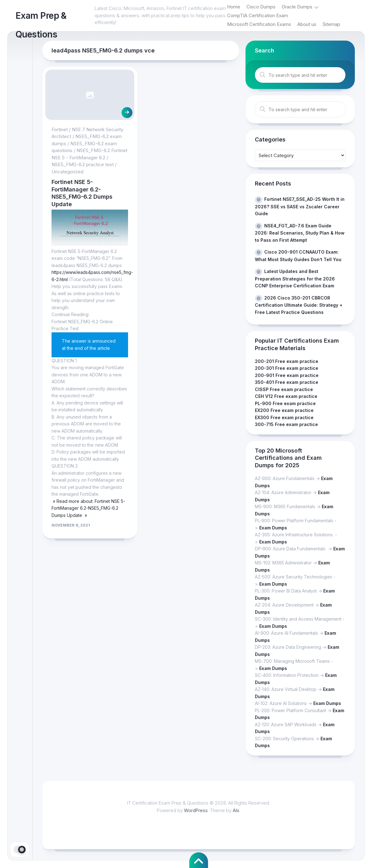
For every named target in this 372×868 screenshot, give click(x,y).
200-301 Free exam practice (287, 368)
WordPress (196, 810)
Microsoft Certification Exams (259, 24)
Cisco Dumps (261, 7)
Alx (236, 810)
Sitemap (331, 24)
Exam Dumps (273, 528)
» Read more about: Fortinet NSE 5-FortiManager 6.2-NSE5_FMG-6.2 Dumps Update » (88, 508)
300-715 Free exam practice (286, 424)
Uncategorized (67, 172)
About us (307, 24)
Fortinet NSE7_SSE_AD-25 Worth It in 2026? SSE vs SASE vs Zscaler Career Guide (300, 206)
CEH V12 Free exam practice (286, 396)
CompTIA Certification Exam (258, 15)
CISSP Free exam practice (284, 389)
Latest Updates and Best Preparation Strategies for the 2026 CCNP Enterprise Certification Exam (295, 278)
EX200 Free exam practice (284, 410)
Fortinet (60, 129)
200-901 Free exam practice (287, 375)
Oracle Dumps (297, 7)
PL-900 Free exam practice (285, 403)
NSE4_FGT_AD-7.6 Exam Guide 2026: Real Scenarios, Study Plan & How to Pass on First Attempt (300, 233)
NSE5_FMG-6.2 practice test (83, 164)
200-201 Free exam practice (287, 361)
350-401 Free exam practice (287, 382)
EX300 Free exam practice (284, 417)
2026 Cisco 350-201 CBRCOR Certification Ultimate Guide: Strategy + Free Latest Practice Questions (299, 305)
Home (234, 7)
